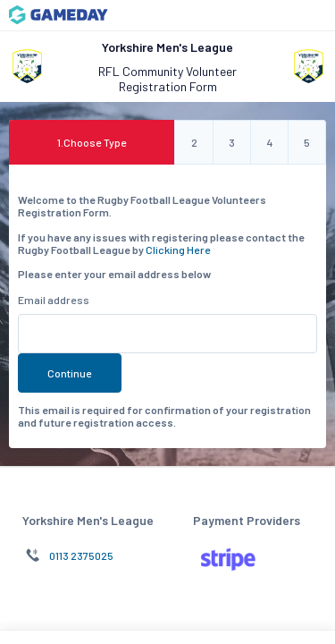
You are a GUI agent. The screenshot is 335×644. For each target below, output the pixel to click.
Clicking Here (178, 250)
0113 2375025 (81, 555)
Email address (54, 300)
